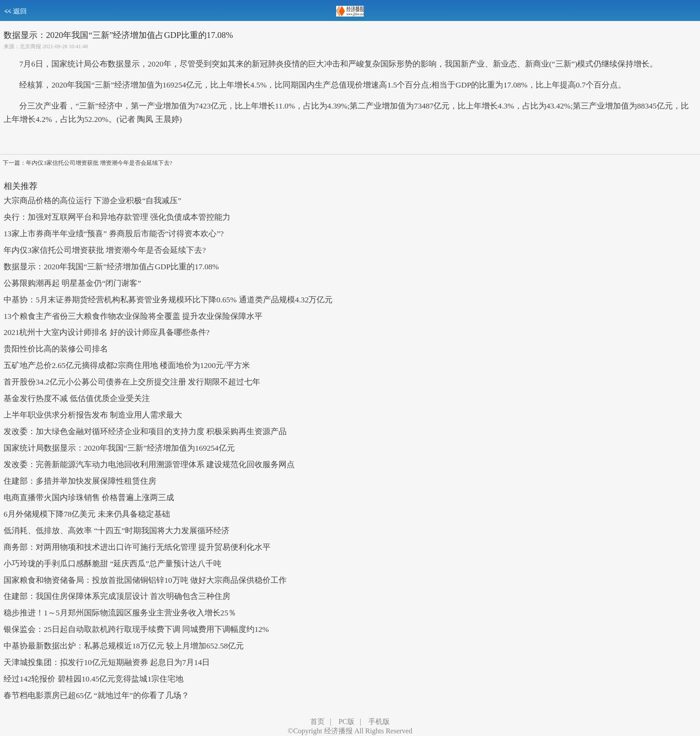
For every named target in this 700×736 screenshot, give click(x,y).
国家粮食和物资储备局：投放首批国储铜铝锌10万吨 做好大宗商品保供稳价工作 (145, 580)
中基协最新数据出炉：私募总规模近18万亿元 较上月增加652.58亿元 (124, 646)
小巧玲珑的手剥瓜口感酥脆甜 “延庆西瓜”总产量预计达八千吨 (112, 564)
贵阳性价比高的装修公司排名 (56, 349)
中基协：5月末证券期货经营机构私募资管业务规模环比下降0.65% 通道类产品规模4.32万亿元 (168, 300)
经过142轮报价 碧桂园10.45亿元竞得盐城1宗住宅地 (94, 679)
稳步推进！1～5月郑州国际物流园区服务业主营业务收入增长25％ (120, 613)
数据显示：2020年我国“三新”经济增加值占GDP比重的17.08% (111, 267)
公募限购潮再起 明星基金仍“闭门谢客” (72, 283)
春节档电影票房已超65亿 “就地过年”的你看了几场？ (96, 695)
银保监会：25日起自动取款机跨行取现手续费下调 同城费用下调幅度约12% (136, 629)
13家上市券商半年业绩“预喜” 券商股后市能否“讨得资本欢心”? (114, 234)
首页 (317, 721)
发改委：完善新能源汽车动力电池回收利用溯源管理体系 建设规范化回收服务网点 (149, 464)
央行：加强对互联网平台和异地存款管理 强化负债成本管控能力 (117, 217)
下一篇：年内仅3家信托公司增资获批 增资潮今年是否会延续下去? (87, 163)
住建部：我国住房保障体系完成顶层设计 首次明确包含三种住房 (117, 596)
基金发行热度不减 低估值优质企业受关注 (77, 398)
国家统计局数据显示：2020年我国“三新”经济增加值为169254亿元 (119, 448)
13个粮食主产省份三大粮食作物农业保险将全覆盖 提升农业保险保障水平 (133, 316)
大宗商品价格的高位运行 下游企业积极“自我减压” (92, 201)
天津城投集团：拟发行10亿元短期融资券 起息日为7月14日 (107, 662)
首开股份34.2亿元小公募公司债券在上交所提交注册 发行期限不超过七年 (132, 382)
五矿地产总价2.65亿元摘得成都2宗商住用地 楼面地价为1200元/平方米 (127, 365)
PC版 (346, 721)
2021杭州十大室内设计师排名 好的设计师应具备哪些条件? (106, 332)
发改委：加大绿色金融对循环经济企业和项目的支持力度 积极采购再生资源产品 (145, 431)
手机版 (379, 721)
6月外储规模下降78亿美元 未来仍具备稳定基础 (87, 514)
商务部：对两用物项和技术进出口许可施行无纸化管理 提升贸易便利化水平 (137, 547)
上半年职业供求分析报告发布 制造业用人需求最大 (93, 415)
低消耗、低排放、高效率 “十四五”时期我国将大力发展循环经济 (117, 531)
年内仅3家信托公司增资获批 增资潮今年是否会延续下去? (105, 250)
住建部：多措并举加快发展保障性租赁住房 (80, 481)
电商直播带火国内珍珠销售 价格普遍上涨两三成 (89, 498)
